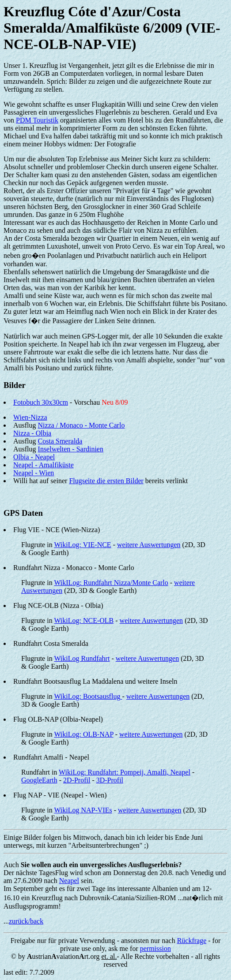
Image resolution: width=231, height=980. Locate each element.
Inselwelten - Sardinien (71, 449)
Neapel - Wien (34, 473)
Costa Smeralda (60, 441)
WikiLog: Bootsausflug (88, 696)
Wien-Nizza (30, 417)
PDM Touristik (37, 120)
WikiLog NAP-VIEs (83, 810)
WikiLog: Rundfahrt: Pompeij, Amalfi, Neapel (125, 772)
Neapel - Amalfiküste (44, 465)
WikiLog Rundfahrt (82, 658)
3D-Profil (110, 780)
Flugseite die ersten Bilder (106, 481)
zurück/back (26, 921)
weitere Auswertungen (149, 545)
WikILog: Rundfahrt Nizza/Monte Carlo (111, 583)
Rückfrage (192, 941)
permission (155, 948)
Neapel (69, 881)
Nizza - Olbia (32, 433)
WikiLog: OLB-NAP (83, 734)
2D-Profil (77, 780)
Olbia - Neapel (34, 457)
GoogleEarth (39, 780)
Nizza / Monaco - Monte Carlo (81, 425)
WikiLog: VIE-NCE (82, 545)
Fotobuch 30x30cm (41, 402)
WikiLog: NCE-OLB (84, 620)
